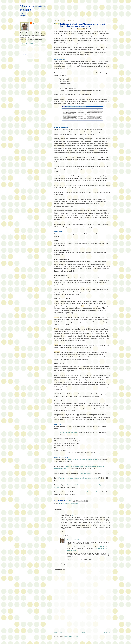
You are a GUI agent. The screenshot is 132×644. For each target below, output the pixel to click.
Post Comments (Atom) (71, 636)
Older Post (107, 632)
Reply (62, 531)
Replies (65, 535)
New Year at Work (86, 473)
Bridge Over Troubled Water (68, 432)
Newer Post (58, 632)
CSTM (102, 547)
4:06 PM (74, 515)
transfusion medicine (72, 503)
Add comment (60, 570)
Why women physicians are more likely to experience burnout (79, 478)
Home (83, 632)
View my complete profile (28, 43)
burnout (62, 503)
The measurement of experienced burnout (88, 492)
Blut (68, 540)
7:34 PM (76, 540)
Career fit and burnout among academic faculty (82, 459)
